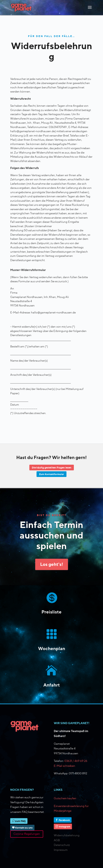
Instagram (64, 826)
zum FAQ (20, 821)
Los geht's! (52, 564)
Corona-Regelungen (27, 834)
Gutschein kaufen (65, 798)
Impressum (61, 850)
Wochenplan (52, 648)
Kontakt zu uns (24, 828)
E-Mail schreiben (64, 766)
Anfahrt (52, 685)
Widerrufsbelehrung (67, 835)
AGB (57, 840)
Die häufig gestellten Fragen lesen (52, 468)
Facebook (64, 820)
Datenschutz (62, 845)
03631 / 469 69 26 (76, 761)
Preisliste (51, 612)
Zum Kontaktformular (51, 474)
